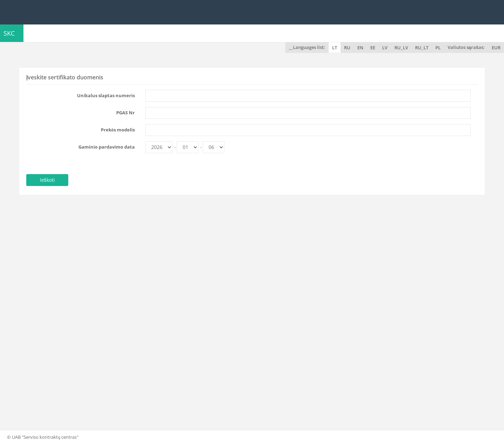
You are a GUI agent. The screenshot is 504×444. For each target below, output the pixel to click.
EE (373, 48)
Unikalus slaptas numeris (106, 95)
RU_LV (401, 48)
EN (360, 48)
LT (335, 48)
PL (438, 48)
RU (347, 48)
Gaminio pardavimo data (107, 147)
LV (385, 48)
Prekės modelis (118, 130)
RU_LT (422, 48)
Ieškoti (47, 180)
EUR (496, 48)
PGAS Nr (125, 113)
